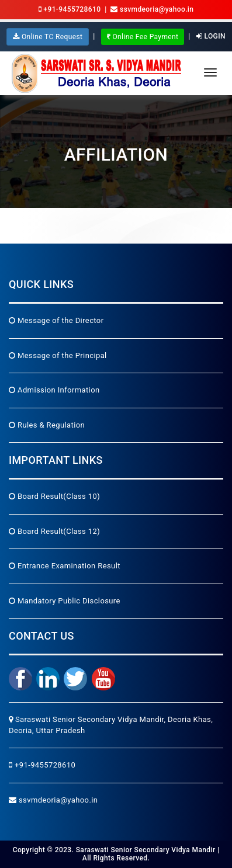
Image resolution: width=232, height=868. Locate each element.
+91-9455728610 (70, 9)
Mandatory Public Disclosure (65, 601)
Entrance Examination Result (65, 566)
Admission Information (54, 390)
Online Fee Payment (143, 37)
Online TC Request (48, 37)
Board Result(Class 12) (54, 531)
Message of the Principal (58, 355)
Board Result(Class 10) (54, 496)
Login (211, 36)
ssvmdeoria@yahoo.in (53, 800)
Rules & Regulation (47, 425)
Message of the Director (56, 320)
